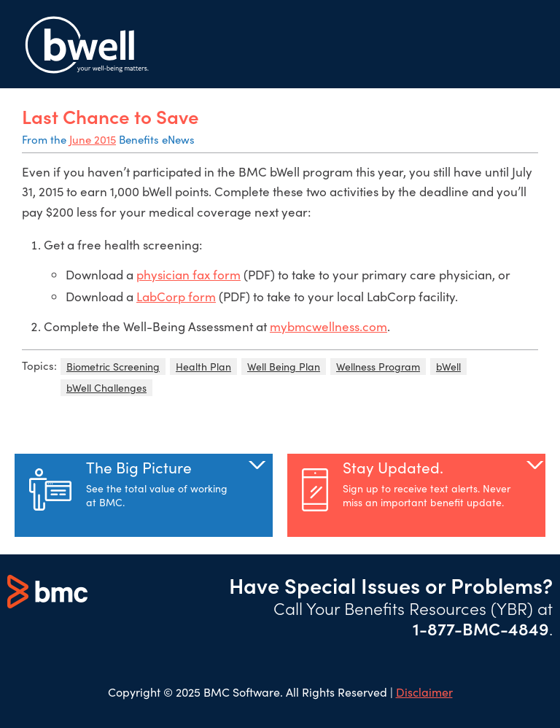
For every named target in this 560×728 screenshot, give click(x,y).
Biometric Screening (113, 367)
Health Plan (203, 367)
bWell (448, 367)
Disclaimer (424, 692)
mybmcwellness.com (328, 326)
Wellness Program (378, 367)
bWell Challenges (106, 388)
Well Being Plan (284, 367)
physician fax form (188, 275)
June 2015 (93, 139)
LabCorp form (176, 297)
